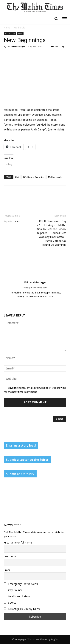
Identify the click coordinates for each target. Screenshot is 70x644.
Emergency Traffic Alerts (21, 584)
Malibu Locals (55, 177)
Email (7, 570)
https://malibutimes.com (35, 288)
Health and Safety (17, 596)
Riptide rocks (12, 221)
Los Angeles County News (22, 609)
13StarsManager (16, 47)
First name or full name (18, 542)
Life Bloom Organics (34, 177)
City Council (13, 590)
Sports (10, 603)
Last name (10, 556)
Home (7, 28)
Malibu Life (20, 28)
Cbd (17, 177)
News (20, 34)
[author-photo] (35, 277)
